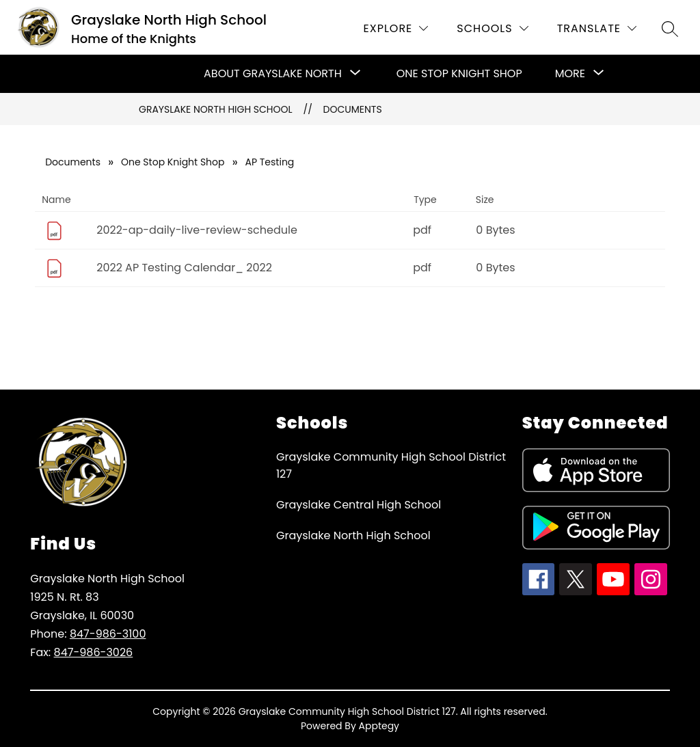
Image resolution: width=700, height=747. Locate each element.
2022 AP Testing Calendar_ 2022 (184, 268)
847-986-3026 (94, 652)
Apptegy (379, 726)
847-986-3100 (108, 634)
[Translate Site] (597, 28)
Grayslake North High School (216, 109)
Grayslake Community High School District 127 (391, 465)
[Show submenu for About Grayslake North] (273, 74)
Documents (353, 109)
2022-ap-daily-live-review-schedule (197, 230)
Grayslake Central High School (359, 505)
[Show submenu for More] (570, 74)
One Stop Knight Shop (459, 73)
